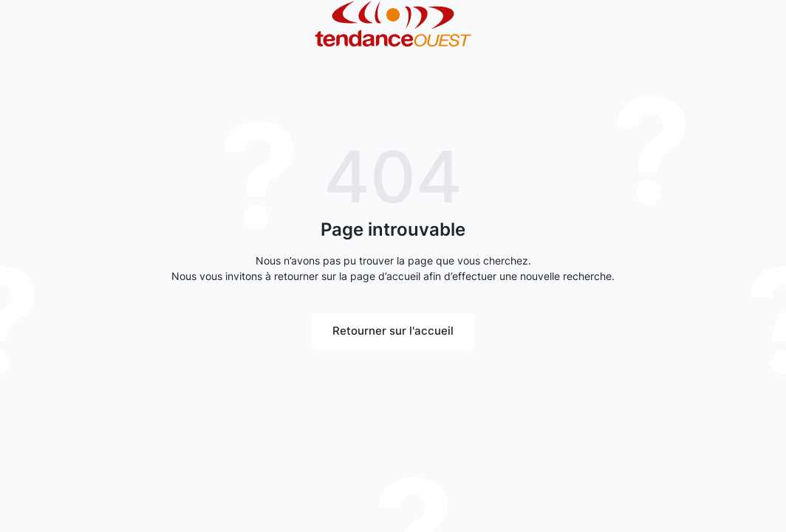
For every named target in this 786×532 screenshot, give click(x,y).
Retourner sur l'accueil (393, 331)
